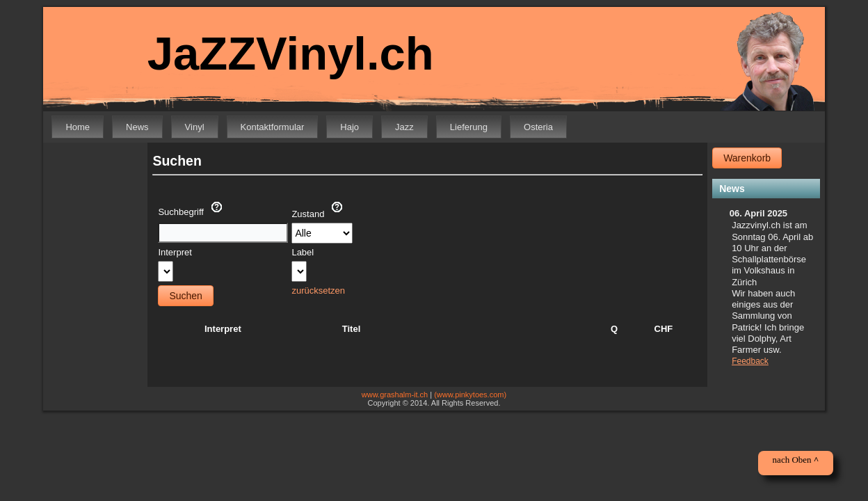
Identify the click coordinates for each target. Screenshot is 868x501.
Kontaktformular (273, 127)
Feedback (750, 361)
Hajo (349, 127)
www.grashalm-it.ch (395, 395)
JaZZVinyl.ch (281, 54)
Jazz (404, 127)
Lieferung (469, 127)
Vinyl (195, 127)
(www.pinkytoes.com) (470, 395)
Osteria (538, 127)
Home (78, 127)
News (137, 127)
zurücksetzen (318, 291)
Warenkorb (747, 158)
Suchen (185, 296)
